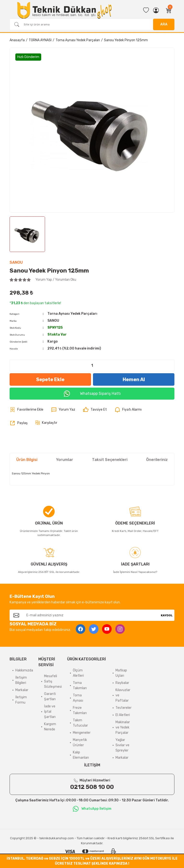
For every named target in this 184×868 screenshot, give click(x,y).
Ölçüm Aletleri (78, 673)
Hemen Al (134, 379)
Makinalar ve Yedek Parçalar (123, 727)
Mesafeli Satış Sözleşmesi (53, 681)
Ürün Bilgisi (27, 460)
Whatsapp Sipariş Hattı (92, 394)
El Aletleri (123, 715)
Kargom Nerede (50, 727)
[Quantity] (92, 366)
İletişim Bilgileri (21, 680)
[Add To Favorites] (26, 410)
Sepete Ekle (50, 379)
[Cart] (169, 10)
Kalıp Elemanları (81, 755)
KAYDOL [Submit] (167, 615)
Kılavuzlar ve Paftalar (123, 695)
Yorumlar (65, 460)
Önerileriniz (157, 460)
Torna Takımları (80, 685)
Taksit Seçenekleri (110, 460)
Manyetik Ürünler (80, 743)
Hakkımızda (24, 670)
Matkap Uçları (121, 673)
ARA (164, 24)
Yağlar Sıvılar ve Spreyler (122, 745)
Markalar (22, 690)
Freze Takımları (80, 710)
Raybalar (122, 683)
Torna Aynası (78, 698)
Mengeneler (82, 733)
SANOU (16, 262)
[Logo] (64, 10)
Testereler (124, 708)
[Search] (92, 24)
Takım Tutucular (80, 723)
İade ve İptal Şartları (50, 712)
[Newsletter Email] (91, 615)
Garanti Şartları (50, 696)
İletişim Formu (21, 700)
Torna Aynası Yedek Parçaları (72, 314)
